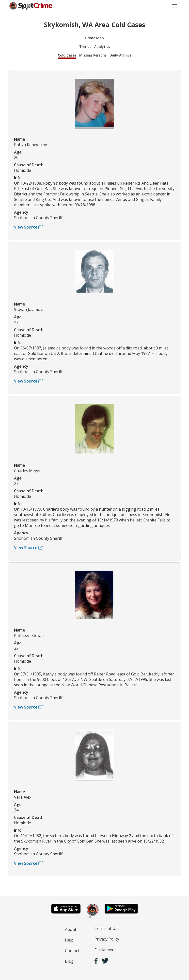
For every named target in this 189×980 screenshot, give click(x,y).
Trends (85, 47)
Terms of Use (107, 928)
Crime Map (94, 38)
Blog (69, 961)
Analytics (102, 47)
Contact (72, 951)
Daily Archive (120, 55)
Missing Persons (93, 55)
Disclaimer (104, 950)
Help (69, 940)
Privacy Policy (107, 939)
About (71, 929)
